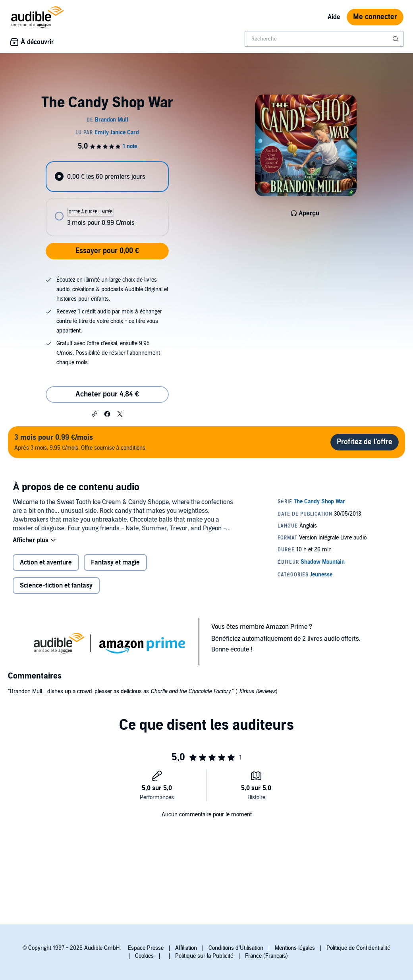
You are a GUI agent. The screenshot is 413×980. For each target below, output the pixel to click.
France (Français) (266, 956)
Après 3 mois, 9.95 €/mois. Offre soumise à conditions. (80, 442)
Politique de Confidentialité (358, 948)
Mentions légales (295, 948)
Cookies (144, 956)
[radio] (107, 177)
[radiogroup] (107, 199)
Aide (334, 17)
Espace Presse (146, 948)
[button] (95, 414)
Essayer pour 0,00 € (107, 251)
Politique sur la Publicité (204, 956)
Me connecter (375, 17)
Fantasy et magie (115, 562)
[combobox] (324, 39)
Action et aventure (46, 562)
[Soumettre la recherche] (396, 39)
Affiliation (186, 948)
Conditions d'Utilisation (236, 948)
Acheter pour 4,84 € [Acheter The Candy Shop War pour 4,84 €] (107, 394)
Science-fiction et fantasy (56, 586)
